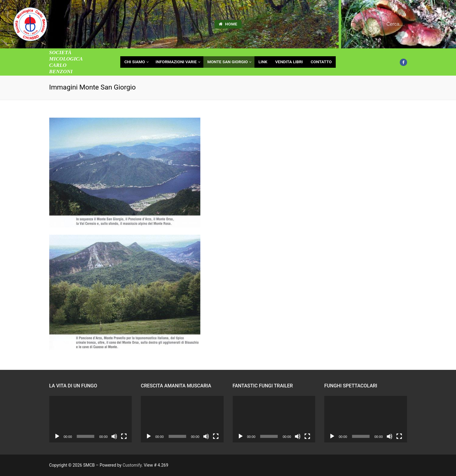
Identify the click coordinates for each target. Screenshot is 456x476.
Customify (132, 465)
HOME (228, 24)
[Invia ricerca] (440, 24)
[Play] (57, 436)
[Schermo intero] (124, 436)
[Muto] (114, 436)
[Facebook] (403, 62)
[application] (91, 419)
